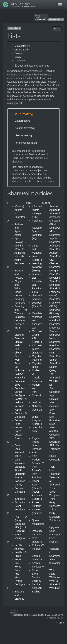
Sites (52, 424)
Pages (36, 438)
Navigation (38, 403)
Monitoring (38, 395)
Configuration (22, 395)
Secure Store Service (36, 574)
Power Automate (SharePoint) (39, 495)
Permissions (39, 449)
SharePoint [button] (14, 28)
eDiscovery (21, 499)
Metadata (37, 313)
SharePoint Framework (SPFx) (56, 292)
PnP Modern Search (36, 460)
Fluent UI (20, 531)
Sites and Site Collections (55, 431)
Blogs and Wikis (18, 285)
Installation (38, 221)
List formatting (23, 121)
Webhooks (55, 577)
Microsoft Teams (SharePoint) (39, 349)
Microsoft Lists (22, 46)
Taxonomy (55, 474)
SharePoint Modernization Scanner (57, 328)
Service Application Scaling (38, 588)
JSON (31, 170)
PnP (34, 452)
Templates (55, 495)
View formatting (23, 135)
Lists (35, 292)
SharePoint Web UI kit (55, 381)
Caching (19, 335)
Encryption (20, 502)
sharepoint (41, 17)
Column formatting (25, 128)
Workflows (55, 588)
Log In (60, 623)
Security (37, 581)
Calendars (20, 338)
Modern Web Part (36, 388)
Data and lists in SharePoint (33, 66)
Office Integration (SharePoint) (39, 420)
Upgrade (54, 527)
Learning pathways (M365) (37, 267)
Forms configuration (26, 143)
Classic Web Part (18, 345)
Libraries (37, 274)
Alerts (18, 235)
